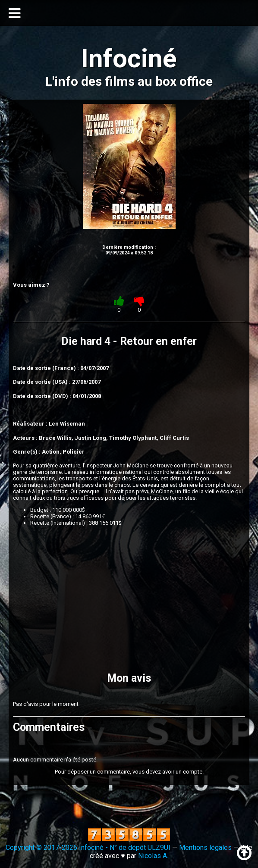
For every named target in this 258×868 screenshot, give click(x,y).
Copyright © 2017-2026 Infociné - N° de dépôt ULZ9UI (88, 848)
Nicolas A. (153, 856)
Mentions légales (205, 848)
